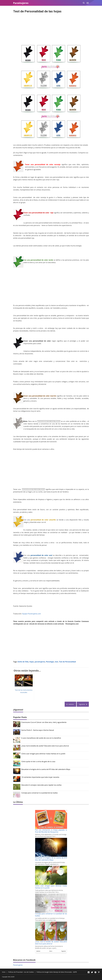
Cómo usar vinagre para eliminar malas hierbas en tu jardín (43, 754)
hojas (32, 662)
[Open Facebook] (89, 972)
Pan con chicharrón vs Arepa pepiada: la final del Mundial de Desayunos (51, 831)
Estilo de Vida (23, 662)
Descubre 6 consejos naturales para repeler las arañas (41, 785)
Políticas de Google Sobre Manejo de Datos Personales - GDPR (57, 972)
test (56, 662)
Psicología (50, 662)
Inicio (51, 951)
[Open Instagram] (95, 972)
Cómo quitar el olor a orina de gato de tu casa (38, 762)
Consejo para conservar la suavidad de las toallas (39, 793)
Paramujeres (18, 965)
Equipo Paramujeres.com (32, 614)
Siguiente (64, 951)
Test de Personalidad (67, 662)
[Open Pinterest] (99, 972)
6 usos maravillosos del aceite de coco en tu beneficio (41, 738)
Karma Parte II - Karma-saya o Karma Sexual (38, 730)
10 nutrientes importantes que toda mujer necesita (40, 777)
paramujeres (40, 662)
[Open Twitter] (92, 972)
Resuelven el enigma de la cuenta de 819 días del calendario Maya (46, 769)
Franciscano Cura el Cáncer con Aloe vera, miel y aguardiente (44, 722)
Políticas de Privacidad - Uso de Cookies (21, 972)
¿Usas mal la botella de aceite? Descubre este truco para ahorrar (45, 746)
